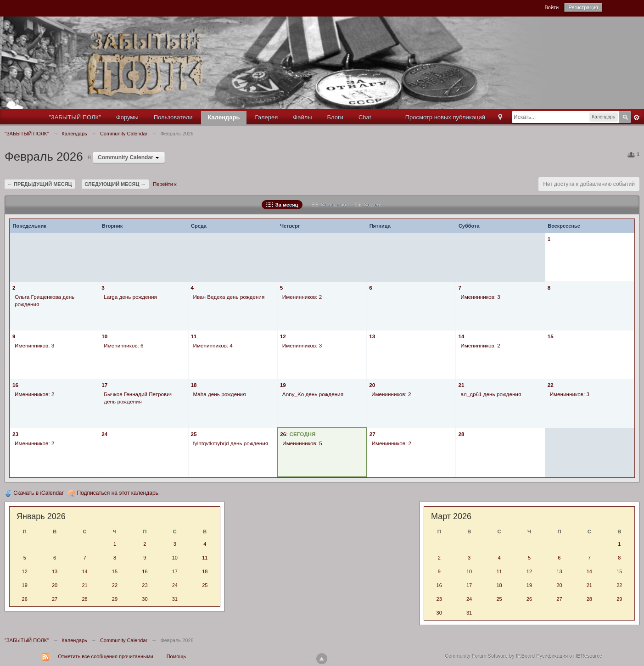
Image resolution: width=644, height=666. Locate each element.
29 (115, 599)
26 (283, 434)
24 (104, 434)
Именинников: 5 (302, 443)
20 (372, 385)
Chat (365, 117)
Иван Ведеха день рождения (229, 297)
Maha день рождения (220, 394)
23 (15, 434)
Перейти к (165, 184)
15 (551, 336)
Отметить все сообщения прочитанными (105, 656)
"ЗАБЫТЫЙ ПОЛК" (75, 117)
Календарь (224, 117)
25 (194, 434)
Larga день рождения (130, 297)
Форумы (127, 117)
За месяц (282, 205)
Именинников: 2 (302, 297)
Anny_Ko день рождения (313, 394)
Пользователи (173, 117)
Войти (552, 7)
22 (551, 385)
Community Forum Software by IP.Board (490, 656)
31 (175, 599)
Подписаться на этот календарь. (114, 493)
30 (145, 599)
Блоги (335, 117)
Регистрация (583, 7)
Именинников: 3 (480, 297)
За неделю (329, 205)
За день (369, 205)
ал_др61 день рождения (491, 394)
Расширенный (637, 118)
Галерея (266, 117)
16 (15, 385)
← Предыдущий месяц (40, 184)
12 (283, 336)
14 (461, 336)
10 (104, 336)
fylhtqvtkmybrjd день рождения (231, 443)
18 (194, 385)
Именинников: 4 (213, 345)
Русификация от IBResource (568, 656)
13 (372, 336)
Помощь (176, 656)
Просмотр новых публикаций (445, 117)
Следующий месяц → (115, 184)
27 (372, 434)
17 (104, 385)
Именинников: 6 (123, 345)
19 (283, 385)
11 (194, 336)
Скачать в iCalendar (34, 493)
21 (461, 385)
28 (461, 434)
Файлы (302, 117)
